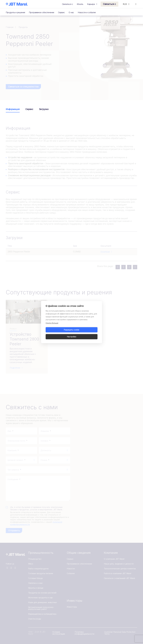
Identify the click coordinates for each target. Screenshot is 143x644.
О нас (71, 12)
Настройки (85, 333)
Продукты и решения (15, 12)
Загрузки (44, 109)
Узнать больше (52, 326)
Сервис (61, 12)
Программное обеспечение (42, 12)
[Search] (136, 4)
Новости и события (87, 12)
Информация (13, 109)
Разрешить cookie (58, 333)
